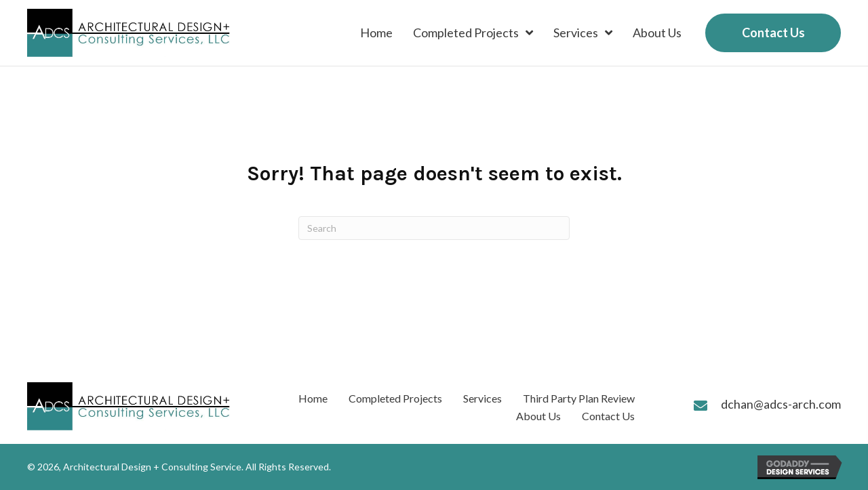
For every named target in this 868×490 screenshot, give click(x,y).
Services (482, 398)
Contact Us (608, 416)
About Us (538, 416)
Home (313, 398)
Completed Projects (395, 398)
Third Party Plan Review (579, 398)
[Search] (434, 228)
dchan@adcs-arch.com (781, 404)
